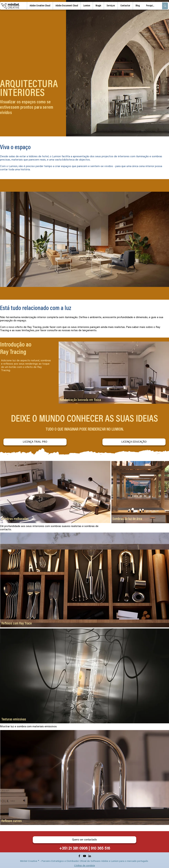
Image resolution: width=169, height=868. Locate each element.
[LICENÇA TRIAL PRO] (35, 442)
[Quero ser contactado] (84, 840)
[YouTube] (84, 856)
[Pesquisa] (150, 6)
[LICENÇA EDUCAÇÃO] (134, 442)
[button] (111, 6)
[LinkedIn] (90, 856)
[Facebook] (79, 856)
